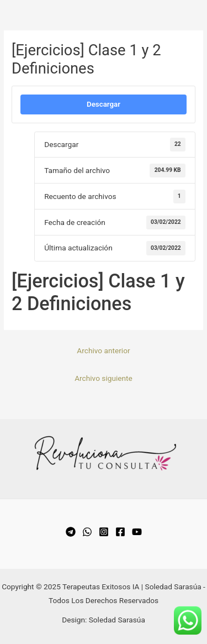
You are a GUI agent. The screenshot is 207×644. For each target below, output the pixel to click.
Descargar (104, 104)
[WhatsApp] (87, 532)
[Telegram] (71, 532)
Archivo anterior (103, 350)
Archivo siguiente (104, 378)
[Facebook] (120, 532)
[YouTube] (137, 532)
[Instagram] (104, 532)
